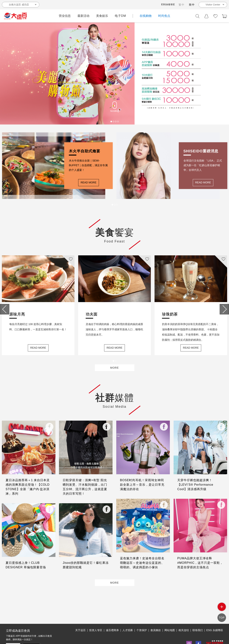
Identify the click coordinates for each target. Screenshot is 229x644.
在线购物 (146, 16)
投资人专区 (96, 613)
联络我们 (198, 613)
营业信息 (65, 16)
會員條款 (156, 613)
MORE (115, 373)
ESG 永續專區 (215, 613)
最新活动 (83, 16)
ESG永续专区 (168, 4)
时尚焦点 (164, 16)
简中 (192, 5)
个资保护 (142, 613)
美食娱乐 (102, 16)
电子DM (120, 16)
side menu (222, 610)
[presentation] (5, 311)
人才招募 (128, 613)
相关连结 (184, 613)
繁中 (182, 5)
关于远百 (80, 613)
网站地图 (170, 613)
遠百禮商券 (112, 613)
